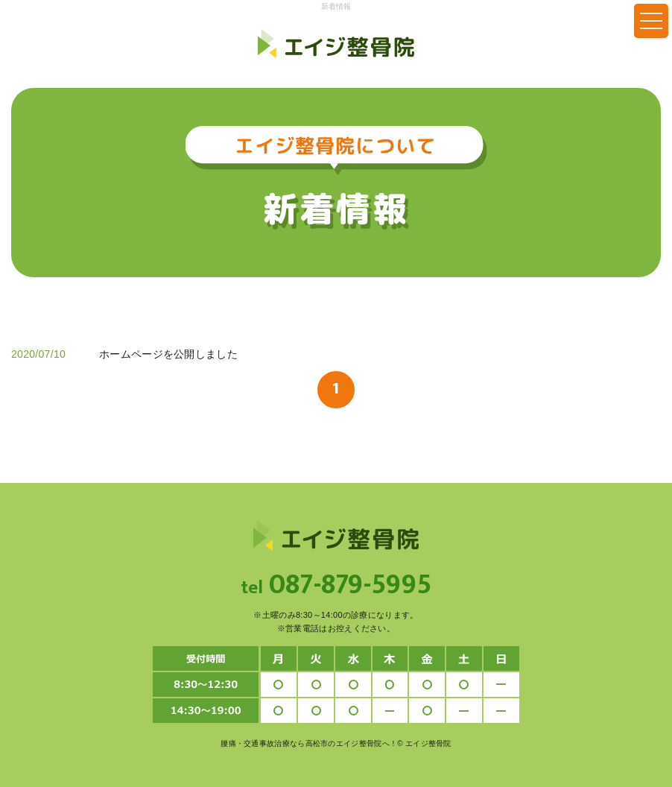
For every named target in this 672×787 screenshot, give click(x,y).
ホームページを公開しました (168, 354)
